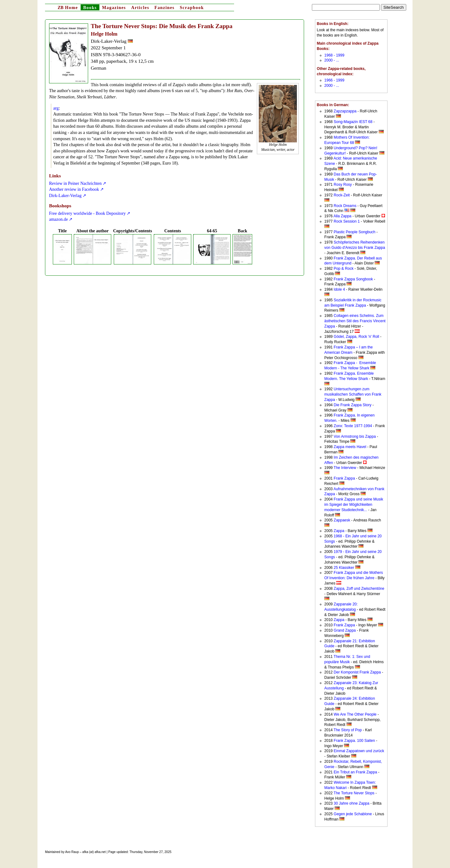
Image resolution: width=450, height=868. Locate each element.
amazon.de (58, 219)
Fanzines (164, 8)
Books (90, 8)
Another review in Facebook (74, 189)
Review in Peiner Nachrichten (75, 183)
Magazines (114, 8)
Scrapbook (192, 8)
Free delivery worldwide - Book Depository (87, 213)
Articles (140, 8)
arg (56, 108)
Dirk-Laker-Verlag (65, 196)
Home (68, 8)
